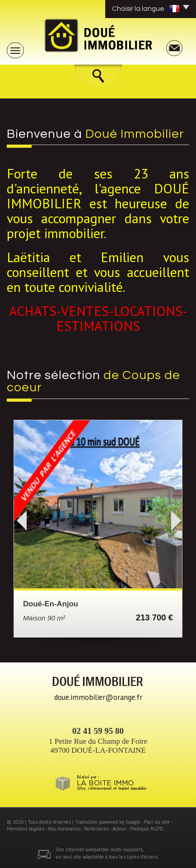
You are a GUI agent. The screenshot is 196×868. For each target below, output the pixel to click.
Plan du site (157, 822)
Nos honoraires (64, 829)
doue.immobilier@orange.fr (98, 697)
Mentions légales (26, 829)
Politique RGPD (147, 829)
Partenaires (96, 829)
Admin (119, 829)
